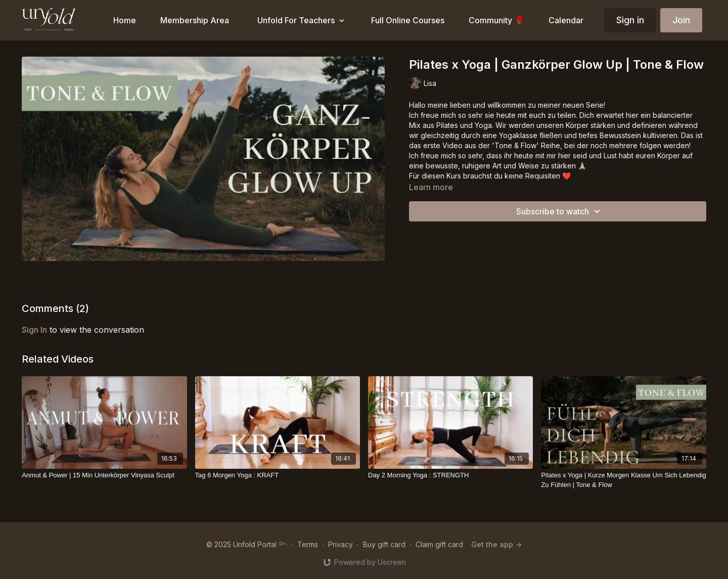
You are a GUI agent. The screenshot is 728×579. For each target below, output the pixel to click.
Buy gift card (384, 544)
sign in (34, 330)
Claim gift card (439, 544)
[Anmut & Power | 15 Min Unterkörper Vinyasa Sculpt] (104, 475)
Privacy (340, 544)
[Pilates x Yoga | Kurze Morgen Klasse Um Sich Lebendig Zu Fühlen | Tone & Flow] (623, 480)
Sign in (630, 20)
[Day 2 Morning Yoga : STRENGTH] (450, 475)
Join (681, 20)
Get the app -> (496, 544)
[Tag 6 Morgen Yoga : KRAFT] (278, 475)
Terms (308, 544)
